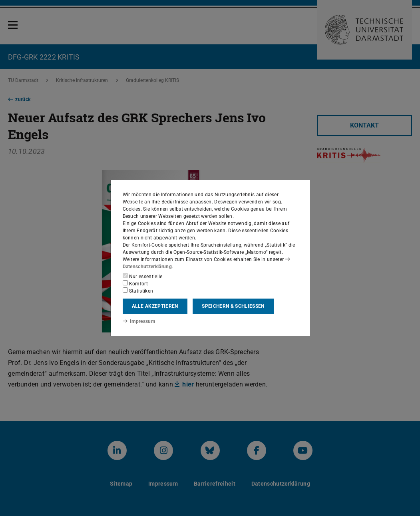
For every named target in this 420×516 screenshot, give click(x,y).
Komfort (135, 283)
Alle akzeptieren (155, 306)
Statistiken (138, 291)
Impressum (139, 321)
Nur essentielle (143, 276)
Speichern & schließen (233, 306)
